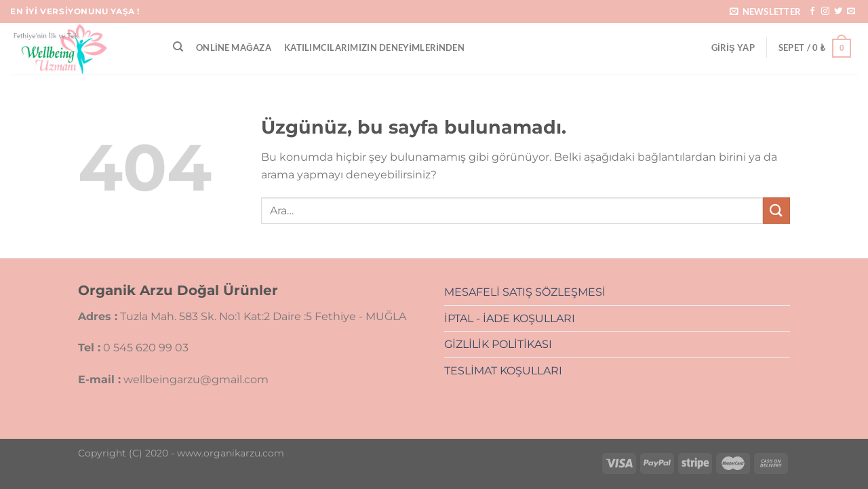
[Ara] (178, 47)
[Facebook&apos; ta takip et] (812, 12)
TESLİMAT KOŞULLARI (503, 371)
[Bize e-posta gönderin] (851, 12)
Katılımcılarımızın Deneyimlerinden (374, 47)
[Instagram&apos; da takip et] (825, 12)
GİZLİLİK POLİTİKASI (498, 344)
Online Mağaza (234, 47)
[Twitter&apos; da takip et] (838, 12)
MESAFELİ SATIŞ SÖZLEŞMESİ (525, 292)
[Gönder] (776, 211)
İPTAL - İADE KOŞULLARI (510, 318)
